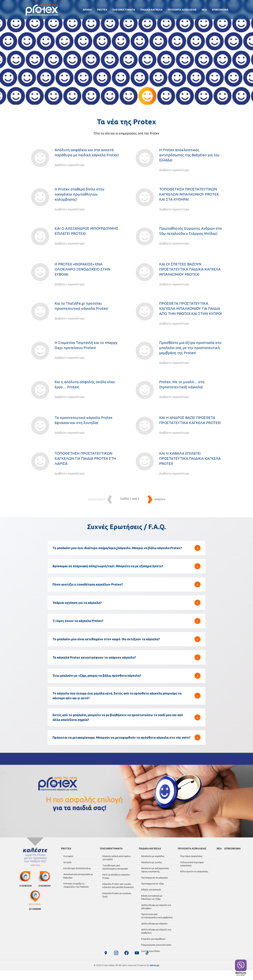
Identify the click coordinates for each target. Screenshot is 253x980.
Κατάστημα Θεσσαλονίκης (76, 876)
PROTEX (102, 10)
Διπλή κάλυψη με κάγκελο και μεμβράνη (155, 934)
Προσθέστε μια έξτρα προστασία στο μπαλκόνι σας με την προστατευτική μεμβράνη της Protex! (190, 348)
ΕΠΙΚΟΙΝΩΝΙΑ (220, 10)
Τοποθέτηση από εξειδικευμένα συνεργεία (118, 875)
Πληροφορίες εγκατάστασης (156, 947)
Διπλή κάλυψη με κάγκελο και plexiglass (155, 912)
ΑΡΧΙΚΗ (87, 10)
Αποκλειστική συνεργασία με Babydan (77, 883)
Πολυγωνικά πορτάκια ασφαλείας (191, 872)
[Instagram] (116, 962)
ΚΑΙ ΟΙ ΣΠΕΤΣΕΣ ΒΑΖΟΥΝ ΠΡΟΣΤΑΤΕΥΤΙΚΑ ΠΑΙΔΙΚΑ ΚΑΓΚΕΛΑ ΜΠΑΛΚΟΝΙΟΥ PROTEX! (190, 269)
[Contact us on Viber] (241, 968)
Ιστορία (67, 871)
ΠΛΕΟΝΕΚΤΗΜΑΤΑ (124, 10)
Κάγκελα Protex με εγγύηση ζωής (116, 902)
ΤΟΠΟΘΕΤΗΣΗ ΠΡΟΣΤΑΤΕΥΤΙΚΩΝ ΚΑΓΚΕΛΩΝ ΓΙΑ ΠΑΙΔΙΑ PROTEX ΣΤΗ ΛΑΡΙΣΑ (85, 458)
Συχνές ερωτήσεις (150, 953)
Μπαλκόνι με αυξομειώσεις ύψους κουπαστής (154, 878)
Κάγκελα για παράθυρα (153, 942)
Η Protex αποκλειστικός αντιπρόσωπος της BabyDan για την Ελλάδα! (189, 155)
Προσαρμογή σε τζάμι (152, 890)
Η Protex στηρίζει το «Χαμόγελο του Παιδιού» (75, 892)
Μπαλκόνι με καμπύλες (152, 865)
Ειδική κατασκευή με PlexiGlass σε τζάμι (156, 903)
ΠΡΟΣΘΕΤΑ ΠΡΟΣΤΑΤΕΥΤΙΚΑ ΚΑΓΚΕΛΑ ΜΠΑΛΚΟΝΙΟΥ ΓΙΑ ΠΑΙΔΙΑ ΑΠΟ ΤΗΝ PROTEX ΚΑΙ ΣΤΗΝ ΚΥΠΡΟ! (191, 308)
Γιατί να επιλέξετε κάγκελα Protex (115, 884)
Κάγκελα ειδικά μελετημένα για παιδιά (118, 867)
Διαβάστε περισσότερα (70, 165)
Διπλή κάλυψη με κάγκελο (154, 927)
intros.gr (155, 975)
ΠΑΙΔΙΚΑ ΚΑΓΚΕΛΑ (151, 10)
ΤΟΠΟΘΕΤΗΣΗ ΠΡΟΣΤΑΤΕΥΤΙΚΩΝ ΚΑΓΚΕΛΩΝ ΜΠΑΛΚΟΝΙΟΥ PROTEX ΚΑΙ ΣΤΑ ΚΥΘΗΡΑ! (189, 194)
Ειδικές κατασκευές (150, 896)
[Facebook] (126, 962)
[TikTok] (148, 962)
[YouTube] (137, 962)
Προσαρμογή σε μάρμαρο (154, 885)
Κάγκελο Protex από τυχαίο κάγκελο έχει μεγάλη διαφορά (117, 893)
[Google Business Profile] (105, 962)
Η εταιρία (68, 865)
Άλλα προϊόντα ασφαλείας (194, 879)
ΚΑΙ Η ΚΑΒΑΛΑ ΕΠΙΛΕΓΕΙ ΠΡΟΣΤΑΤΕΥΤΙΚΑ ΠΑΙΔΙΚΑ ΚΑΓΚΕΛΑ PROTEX (190, 458)
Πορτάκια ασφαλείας (191, 865)
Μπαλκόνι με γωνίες (151, 871)
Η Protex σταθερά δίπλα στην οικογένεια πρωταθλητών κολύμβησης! (79, 194)
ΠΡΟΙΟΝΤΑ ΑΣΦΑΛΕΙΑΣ (182, 10)
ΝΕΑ (204, 10)
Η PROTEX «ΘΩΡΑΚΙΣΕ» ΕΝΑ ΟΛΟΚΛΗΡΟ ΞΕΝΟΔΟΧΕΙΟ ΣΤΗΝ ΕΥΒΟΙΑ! (82, 269)
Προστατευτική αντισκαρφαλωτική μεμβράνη (156, 920)
